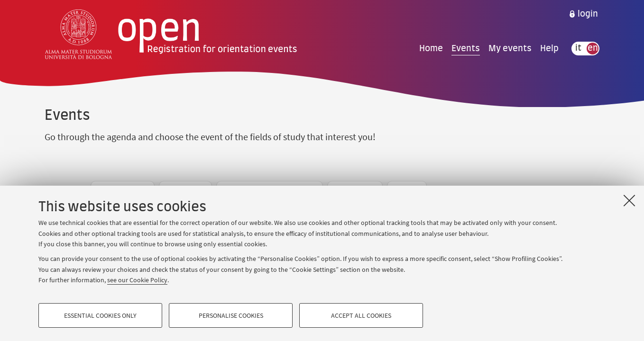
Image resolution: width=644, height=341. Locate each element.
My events (510, 48)
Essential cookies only (100, 315)
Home (431, 48)
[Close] (629, 200)
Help (549, 48)
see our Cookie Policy (137, 280)
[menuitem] (583, 14)
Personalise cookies (231, 315)
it (578, 48)
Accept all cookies (361, 315)
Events (466, 48)
